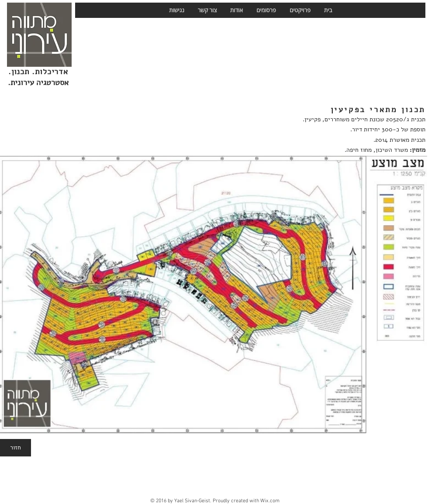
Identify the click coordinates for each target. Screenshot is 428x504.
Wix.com (270, 501)
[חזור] (16, 448)
